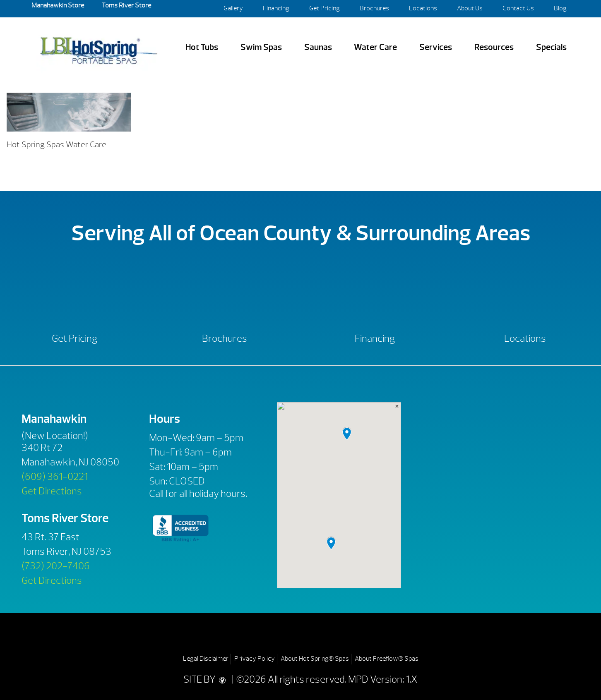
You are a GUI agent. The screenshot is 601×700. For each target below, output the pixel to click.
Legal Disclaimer (206, 659)
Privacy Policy (255, 659)
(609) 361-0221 (55, 477)
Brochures (374, 8)
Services (436, 47)
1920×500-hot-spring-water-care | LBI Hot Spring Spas (99, 47)
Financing (276, 8)
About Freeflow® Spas (387, 659)
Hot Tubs (202, 47)
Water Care (375, 47)
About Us (470, 8)
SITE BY (207, 679)
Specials (551, 47)
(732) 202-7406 (56, 566)
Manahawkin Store (58, 5)
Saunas (318, 47)
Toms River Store (126, 5)
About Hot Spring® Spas (315, 659)
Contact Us (518, 8)
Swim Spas (261, 47)
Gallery (233, 8)
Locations (423, 8)
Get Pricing (325, 8)
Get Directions (52, 491)
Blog (560, 8)
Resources (494, 47)
